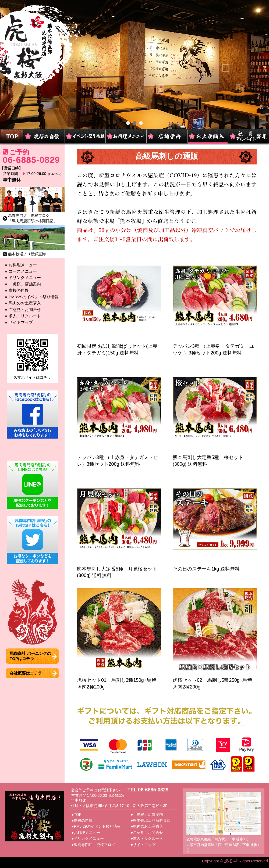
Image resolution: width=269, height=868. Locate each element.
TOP (78, 815)
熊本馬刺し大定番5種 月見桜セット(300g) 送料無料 (119, 569)
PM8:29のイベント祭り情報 (34, 297)
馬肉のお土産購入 (25, 303)
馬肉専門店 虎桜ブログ (94, 845)
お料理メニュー (23, 265)
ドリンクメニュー (25, 278)
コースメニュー (23, 271)
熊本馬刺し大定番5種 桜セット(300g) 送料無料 (215, 458)
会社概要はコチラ (26, 673)
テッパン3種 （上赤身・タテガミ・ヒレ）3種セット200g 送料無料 (119, 458)
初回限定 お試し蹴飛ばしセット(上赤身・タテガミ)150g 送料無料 (119, 346)
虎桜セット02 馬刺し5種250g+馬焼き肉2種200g (215, 680)
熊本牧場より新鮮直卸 (27, 254)
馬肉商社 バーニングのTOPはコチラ (30, 656)
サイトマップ (21, 322)
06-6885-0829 (31, 160)
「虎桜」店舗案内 (25, 284)
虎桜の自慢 (19, 290)
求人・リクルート (25, 316)
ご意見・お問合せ (25, 310)
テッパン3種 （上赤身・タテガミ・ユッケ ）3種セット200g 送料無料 (215, 346)
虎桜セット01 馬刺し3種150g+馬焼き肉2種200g (119, 680)
